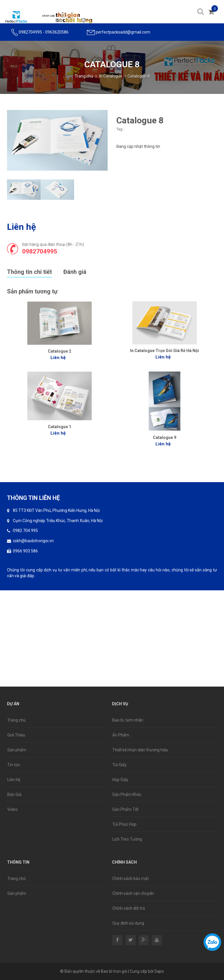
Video (13, 809)
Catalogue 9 (164, 437)
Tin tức (14, 765)
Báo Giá (14, 794)
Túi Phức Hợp (124, 824)
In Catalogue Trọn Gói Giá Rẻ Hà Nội (164, 351)
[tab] (35, 271)
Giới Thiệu (16, 735)
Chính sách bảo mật (131, 878)
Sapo (159, 971)
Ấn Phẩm (121, 735)
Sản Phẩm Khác (127, 794)
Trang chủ (84, 76)
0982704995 (30, 32)
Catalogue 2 (60, 351)
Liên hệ (14, 780)
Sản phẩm (17, 750)
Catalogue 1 (60, 427)
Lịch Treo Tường (127, 839)
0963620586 (57, 32)
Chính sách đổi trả (129, 908)
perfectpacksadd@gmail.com (123, 32)
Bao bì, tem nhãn (128, 720)
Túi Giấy (119, 765)
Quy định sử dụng (128, 923)
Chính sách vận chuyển (133, 893)
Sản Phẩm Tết (125, 809)
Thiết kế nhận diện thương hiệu (140, 750)
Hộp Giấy (120, 780)
